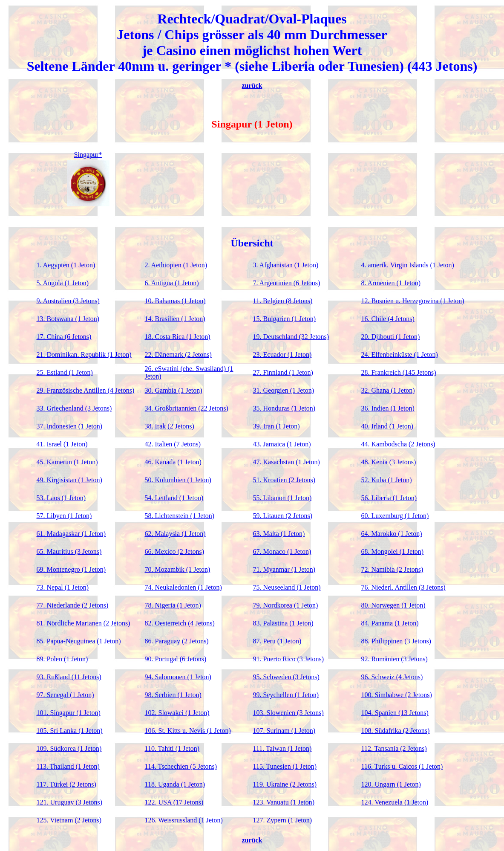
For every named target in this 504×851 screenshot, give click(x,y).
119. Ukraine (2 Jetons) (285, 784)
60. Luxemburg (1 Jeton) (395, 516)
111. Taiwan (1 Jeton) (282, 748)
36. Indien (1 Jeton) (388, 408)
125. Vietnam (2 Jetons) (69, 820)
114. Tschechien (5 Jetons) (181, 766)
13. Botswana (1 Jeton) (68, 319)
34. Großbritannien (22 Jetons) (187, 408)
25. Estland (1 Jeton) (65, 372)
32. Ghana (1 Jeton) (388, 390)
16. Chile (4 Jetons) (388, 319)
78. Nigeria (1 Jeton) (173, 605)
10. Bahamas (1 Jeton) (175, 301)
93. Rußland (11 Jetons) (69, 677)
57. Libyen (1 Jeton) (64, 516)
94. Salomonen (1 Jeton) (178, 677)
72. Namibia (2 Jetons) (392, 569)
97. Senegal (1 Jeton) (65, 695)
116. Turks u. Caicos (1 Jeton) (402, 766)
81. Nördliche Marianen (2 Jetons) (84, 623)
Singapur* (88, 155)
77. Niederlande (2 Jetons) (73, 605)
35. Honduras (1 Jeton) (284, 408)
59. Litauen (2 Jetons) (283, 516)
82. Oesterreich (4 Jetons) (180, 623)
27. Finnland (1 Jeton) (283, 372)
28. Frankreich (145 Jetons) (399, 372)
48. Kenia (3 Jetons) (389, 462)
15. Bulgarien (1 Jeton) (285, 319)
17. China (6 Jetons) (64, 337)
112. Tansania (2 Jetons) (394, 748)
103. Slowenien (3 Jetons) (288, 713)
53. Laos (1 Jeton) (61, 498)
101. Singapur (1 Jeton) (69, 713)
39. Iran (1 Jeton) (276, 426)
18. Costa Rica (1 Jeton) (178, 337)
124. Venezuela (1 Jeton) (395, 802)
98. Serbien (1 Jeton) (173, 695)
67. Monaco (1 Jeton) (282, 551)
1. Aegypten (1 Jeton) (66, 265)
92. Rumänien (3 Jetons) (395, 659)
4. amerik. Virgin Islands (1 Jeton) (408, 265)
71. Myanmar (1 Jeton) (284, 569)
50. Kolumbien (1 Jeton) (178, 480)
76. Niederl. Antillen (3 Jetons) (403, 587)
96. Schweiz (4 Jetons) (392, 677)
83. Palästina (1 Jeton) (283, 623)
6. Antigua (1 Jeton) (172, 283)
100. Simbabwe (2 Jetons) (397, 695)
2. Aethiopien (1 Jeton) (176, 265)
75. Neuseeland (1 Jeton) (287, 587)
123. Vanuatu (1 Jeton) (284, 802)
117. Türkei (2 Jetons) (66, 784)
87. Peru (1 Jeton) (277, 641)
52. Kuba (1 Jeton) (387, 480)
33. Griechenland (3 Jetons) (74, 408)
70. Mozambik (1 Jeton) (178, 569)
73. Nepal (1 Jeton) (63, 587)
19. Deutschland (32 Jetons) (291, 337)
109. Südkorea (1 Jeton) (69, 748)
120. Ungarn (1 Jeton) (391, 784)
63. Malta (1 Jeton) (279, 534)
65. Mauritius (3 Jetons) (69, 551)
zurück (252, 85)
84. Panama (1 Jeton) (390, 623)
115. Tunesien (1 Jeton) (285, 766)
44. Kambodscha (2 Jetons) (398, 444)
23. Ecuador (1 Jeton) (282, 355)
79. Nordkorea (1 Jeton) (286, 605)
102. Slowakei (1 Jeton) (177, 713)
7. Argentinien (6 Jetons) (287, 283)
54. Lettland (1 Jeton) (174, 498)
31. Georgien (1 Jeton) (284, 390)
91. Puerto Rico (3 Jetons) (289, 659)
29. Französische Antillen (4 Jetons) (86, 390)
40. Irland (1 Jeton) (387, 426)
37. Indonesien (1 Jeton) (70, 426)
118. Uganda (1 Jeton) (175, 784)
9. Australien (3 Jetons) (68, 301)
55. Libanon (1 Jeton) (282, 498)
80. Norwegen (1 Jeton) (393, 605)
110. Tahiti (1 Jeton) (172, 748)
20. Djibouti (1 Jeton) (391, 337)
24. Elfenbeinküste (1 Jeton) (400, 355)
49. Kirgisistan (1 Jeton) (69, 480)
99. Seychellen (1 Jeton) (286, 695)
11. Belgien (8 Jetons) (283, 301)
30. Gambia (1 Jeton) (174, 390)
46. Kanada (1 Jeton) (173, 462)
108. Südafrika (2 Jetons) (396, 731)
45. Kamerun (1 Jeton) (67, 462)
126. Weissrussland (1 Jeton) (184, 820)
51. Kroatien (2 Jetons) (284, 480)
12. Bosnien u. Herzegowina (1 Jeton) (413, 301)
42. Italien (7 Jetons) (173, 444)
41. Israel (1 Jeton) (62, 444)
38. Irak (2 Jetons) (170, 426)
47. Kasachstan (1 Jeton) (287, 462)
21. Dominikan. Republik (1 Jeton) (84, 355)
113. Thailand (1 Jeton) (68, 766)
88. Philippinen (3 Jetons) (396, 641)
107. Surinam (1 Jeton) (284, 731)
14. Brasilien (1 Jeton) (175, 319)
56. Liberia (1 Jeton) (389, 498)
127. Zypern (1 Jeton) (283, 820)
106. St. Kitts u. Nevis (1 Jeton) (188, 731)
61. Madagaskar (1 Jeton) (71, 534)
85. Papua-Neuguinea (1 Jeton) (79, 641)
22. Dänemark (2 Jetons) (178, 355)
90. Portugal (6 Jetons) (176, 659)
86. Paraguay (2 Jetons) (177, 641)
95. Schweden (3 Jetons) (286, 677)
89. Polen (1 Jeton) (62, 659)
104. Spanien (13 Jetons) (395, 713)
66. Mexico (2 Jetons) (175, 551)
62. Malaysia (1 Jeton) (175, 534)
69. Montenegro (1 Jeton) (71, 569)
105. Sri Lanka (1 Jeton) (70, 731)
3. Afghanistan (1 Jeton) (286, 265)
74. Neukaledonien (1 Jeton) (183, 587)
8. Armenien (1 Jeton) (391, 283)
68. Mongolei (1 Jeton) (393, 551)
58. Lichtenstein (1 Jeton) (180, 516)
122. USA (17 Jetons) (174, 802)
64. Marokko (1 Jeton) (392, 534)
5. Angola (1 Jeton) (63, 283)
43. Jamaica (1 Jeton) (282, 444)
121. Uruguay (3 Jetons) (70, 802)
